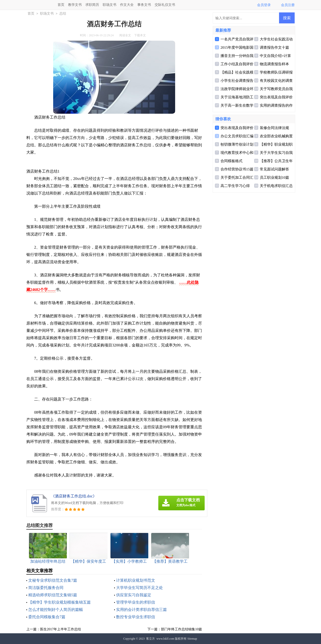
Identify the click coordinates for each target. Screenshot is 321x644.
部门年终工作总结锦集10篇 (181, 629)
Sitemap (192, 639)
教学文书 (75, 5)
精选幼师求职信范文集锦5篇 (53, 595)
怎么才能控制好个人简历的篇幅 (56, 610)
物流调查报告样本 (274, 64)
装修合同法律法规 (274, 128)
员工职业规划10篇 (274, 177)
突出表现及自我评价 (276, 97)
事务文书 (144, 5)
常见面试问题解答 (274, 169)
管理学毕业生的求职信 (136, 602)
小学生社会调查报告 (237, 81)
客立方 (150, 639)
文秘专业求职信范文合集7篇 (53, 580)
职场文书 (110, 5)
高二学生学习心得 (235, 186)
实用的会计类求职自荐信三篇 (141, 610)
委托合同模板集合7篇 (47, 617)
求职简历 (92, 5)
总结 (63, 14)
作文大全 (127, 5)
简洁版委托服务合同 (46, 588)
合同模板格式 (231, 161)
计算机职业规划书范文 (136, 580)
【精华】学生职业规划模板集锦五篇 (60, 602)
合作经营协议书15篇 (237, 169)
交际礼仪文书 (165, 5)
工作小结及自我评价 (237, 64)
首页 (61, 5)
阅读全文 (125, 35)
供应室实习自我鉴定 (134, 595)
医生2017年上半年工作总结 (60, 629)
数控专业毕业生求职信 (136, 617)
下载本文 (140, 35)
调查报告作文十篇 (274, 47)
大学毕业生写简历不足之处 (140, 588)
